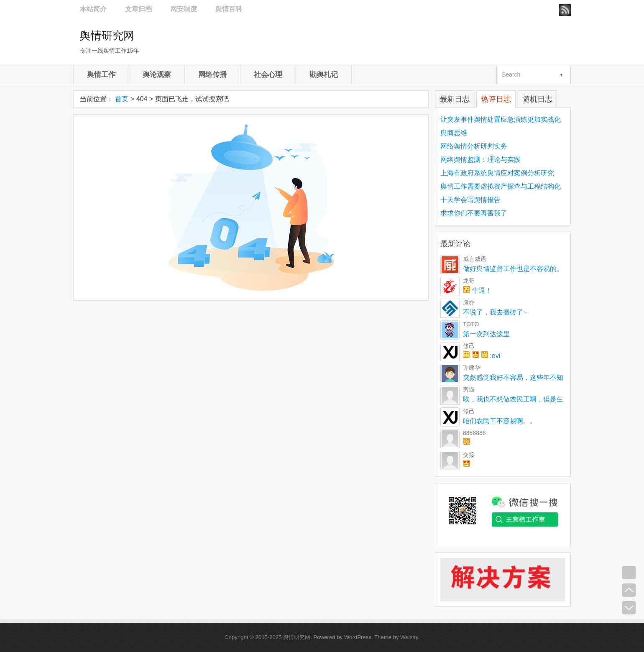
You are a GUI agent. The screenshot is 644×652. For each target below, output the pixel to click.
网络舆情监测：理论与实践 (480, 160)
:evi (482, 356)
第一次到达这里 (486, 334)
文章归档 (138, 9)
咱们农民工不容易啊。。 (500, 421)
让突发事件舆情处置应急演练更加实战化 (501, 119)
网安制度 (184, 9)
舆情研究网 (107, 36)
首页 (122, 99)
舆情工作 (101, 74)
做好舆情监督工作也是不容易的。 (513, 269)
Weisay (409, 637)
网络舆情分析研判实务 (474, 146)
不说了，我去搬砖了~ (495, 312)
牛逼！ (477, 290)
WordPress (358, 637)
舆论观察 (157, 74)
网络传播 (212, 74)
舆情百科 (229, 9)
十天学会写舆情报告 (470, 200)
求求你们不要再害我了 (474, 213)
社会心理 (268, 74)
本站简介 (93, 9)
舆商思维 (454, 133)
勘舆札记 (324, 74)
